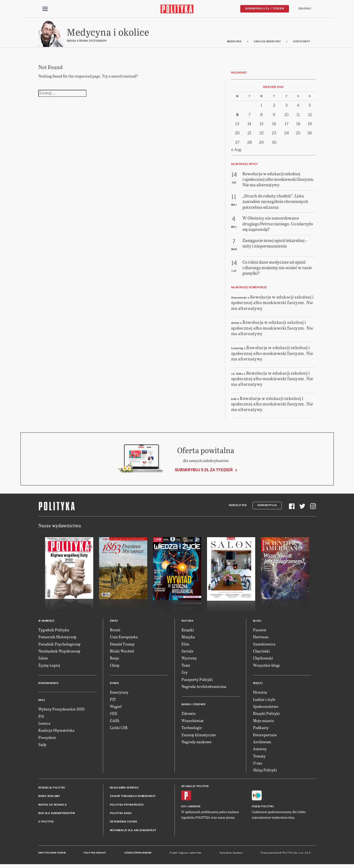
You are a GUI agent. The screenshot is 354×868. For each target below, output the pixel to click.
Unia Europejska (124, 639)
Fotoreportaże (265, 737)
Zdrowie (189, 716)
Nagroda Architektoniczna (204, 689)
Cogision (184, 855)
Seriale (187, 653)
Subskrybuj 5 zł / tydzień (265, 9)
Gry (185, 675)
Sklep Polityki (265, 772)
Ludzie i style (264, 702)
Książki (188, 632)
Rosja (114, 660)
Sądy (42, 747)
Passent (260, 632)
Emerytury (119, 695)
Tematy (259, 758)
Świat (114, 623)
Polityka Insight (95, 855)
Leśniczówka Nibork (138, 855)
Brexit (115, 632)
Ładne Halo (195, 855)
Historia (260, 695)
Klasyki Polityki (266, 716)
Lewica (44, 726)
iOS (184, 809)
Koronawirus (49, 686)
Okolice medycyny (267, 44)
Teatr (186, 668)
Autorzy (260, 751)
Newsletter (238, 508)
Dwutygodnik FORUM (52, 855)
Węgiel (116, 709)
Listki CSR (119, 730)
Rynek (114, 686)
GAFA (115, 723)
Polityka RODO (121, 816)
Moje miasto (263, 723)
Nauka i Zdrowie (194, 707)
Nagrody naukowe (197, 744)
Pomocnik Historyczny (57, 639)
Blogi (257, 623)
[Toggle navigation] (45, 9)
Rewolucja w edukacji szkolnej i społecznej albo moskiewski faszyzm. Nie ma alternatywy (272, 305)
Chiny (115, 668)
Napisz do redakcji (53, 807)
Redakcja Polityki (52, 790)
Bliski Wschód (122, 653)
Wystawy (189, 660)
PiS (41, 718)
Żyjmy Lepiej (49, 668)
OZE (114, 716)
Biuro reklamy (49, 799)
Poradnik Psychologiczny (60, 646)
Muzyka (188, 639)
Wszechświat (193, 723)
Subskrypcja (267, 508)
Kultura (187, 623)
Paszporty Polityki (197, 682)
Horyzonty (302, 44)
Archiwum (262, 744)
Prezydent (47, 740)
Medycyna (234, 44)
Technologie (192, 730)
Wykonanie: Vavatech (231, 855)
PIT (113, 702)
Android (194, 809)
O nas (258, 765)
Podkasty (261, 730)
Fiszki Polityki (263, 809)
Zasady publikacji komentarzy (133, 799)
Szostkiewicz (264, 646)
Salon (43, 660)
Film (185, 646)
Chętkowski (263, 660)
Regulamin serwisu (124, 790)
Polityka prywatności (127, 807)
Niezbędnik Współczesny (59, 653)
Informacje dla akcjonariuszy (133, 833)
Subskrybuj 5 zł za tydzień (204, 472)
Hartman (261, 639)
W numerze (47, 623)
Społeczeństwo (266, 709)
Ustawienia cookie (124, 824)
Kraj (42, 702)
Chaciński (261, 653)
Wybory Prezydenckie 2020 (61, 711)
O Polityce (46, 824)
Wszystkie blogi (266, 668)
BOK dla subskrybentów (57, 816)
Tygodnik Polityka (54, 632)
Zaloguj (305, 9)
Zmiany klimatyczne (199, 737)
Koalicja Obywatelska (56, 733)
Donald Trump (122, 646)
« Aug (236, 152)
